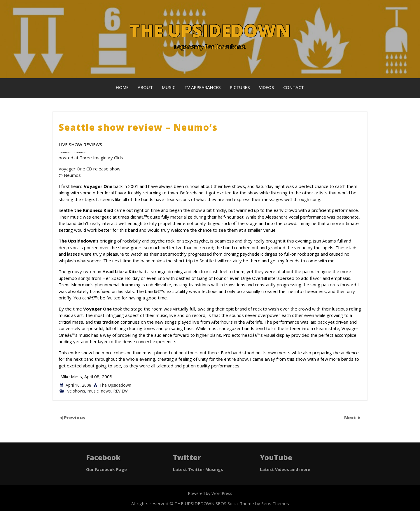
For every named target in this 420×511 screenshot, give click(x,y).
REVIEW (120, 391)
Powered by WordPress (210, 493)
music (93, 391)
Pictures (240, 87)
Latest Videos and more (285, 469)
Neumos (72, 175)
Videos (267, 87)
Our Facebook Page (106, 469)
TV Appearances (203, 87)
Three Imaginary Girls (101, 158)
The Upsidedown (115, 385)
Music (169, 87)
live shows (75, 391)
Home (122, 87)
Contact (294, 87)
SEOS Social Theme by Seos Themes (252, 503)
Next (351, 418)
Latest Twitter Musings (198, 469)
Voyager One (72, 169)
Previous (75, 418)
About (145, 87)
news (106, 391)
